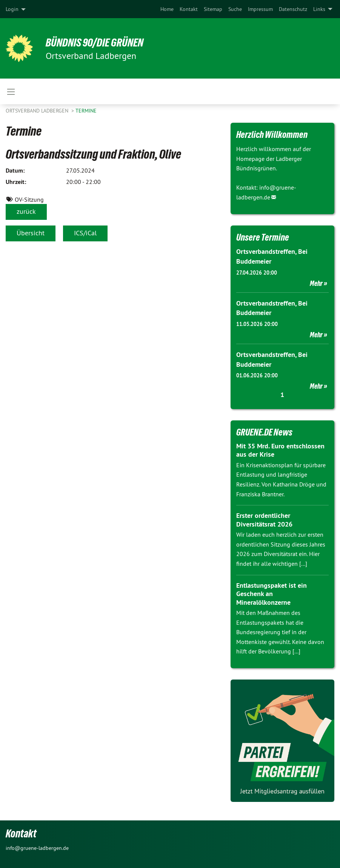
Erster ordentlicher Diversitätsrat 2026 (264, 519)
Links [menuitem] (319, 9)
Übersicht (31, 233)
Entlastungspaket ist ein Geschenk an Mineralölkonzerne (272, 592)
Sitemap (213, 9)
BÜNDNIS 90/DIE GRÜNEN (99, 42)
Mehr (316, 283)
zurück (26, 211)
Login (12, 9)
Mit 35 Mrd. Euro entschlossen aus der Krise (280, 449)
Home (167, 9)
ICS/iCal (85, 233)
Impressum (260, 9)
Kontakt (189, 9)
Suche (235, 9)
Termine (86, 111)
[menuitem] (167, 9)
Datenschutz (293, 9)
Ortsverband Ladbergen (38, 111)
